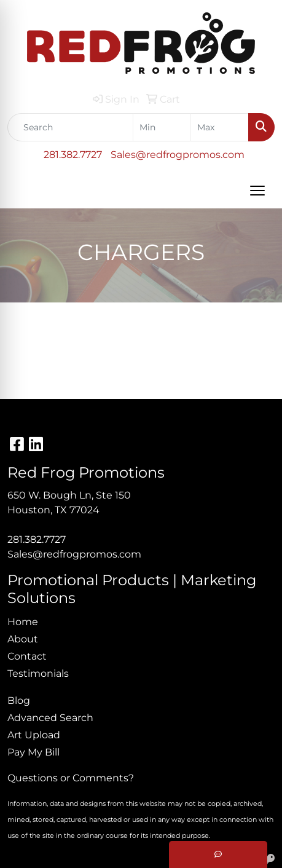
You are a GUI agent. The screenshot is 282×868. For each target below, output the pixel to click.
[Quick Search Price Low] (162, 127)
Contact (27, 656)
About (23, 639)
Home (23, 622)
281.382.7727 (73, 155)
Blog (19, 700)
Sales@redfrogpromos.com (178, 155)
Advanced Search (50, 718)
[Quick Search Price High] (220, 127)
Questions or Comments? (71, 778)
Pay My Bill (33, 752)
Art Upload (34, 735)
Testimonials (38, 673)
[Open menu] (257, 191)
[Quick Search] (70, 127)
